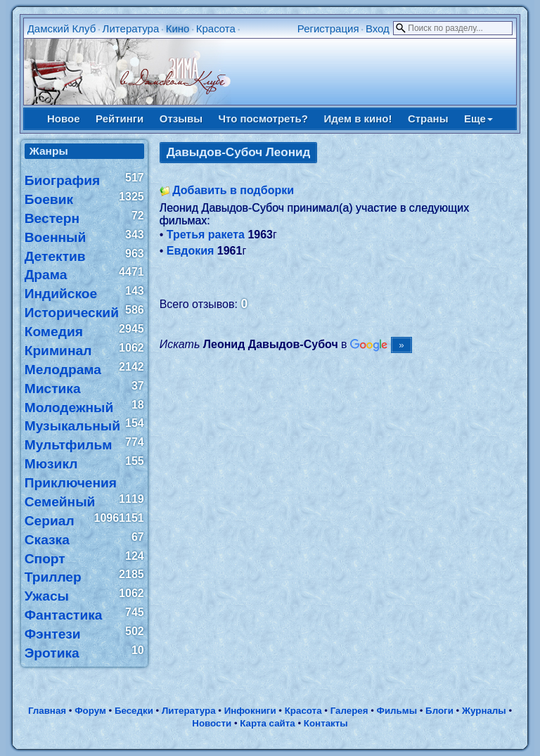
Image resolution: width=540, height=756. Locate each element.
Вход (378, 28)
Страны (428, 118)
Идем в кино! (358, 118)
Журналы (484, 711)
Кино (178, 28)
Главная (47, 711)
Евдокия (191, 251)
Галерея (349, 711)
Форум (90, 711)
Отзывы (181, 118)
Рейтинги (120, 118)
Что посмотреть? (263, 118)
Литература (131, 28)
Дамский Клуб (62, 28)
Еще (478, 118)
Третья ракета (206, 235)
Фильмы (397, 711)
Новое (64, 118)
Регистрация (328, 28)
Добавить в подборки (233, 190)
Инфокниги (250, 711)
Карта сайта (267, 723)
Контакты (326, 723)
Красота (216, 28)
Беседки (134, 711)
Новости (212, 723)
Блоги (439, 711)
